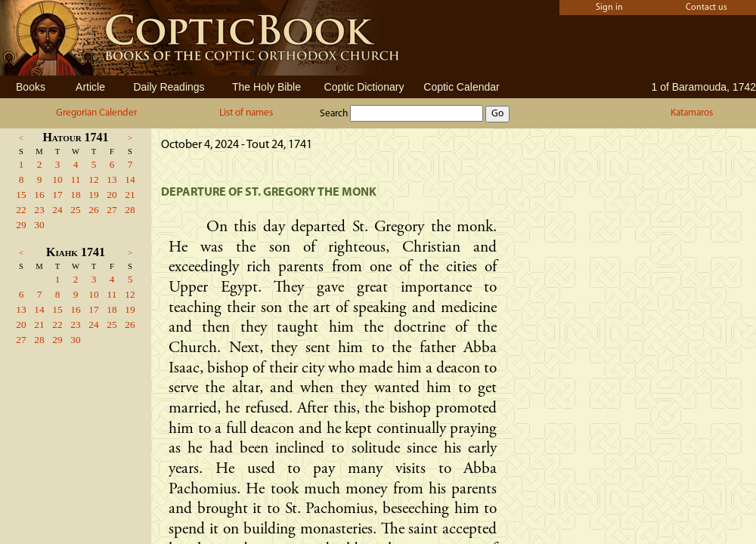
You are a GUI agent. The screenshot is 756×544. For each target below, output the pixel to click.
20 (112, 195)
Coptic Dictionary (364, 87)
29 (21, 225)
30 (39, 225)
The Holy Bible (266, 87)
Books (31, 87)
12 (93, 179)
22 (21, 210)
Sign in (609, 8)
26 (93, 210)
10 (57, 179)
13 (112, 179)
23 (39, 210)
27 (112, 210)
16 (39, 195)
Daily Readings (169, 87)
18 (75, 195)
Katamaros (692, 113)
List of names (246, 113)
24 (57, 210)
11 (76, 179)
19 (93, 195)
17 (57, 195)
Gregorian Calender (96, 113)
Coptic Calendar (461, 87)
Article (90, 87)
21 (130, 195)
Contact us (706, 8)
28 (130, 210)
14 (130, 179)
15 (21, 195)
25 (75, 210)
